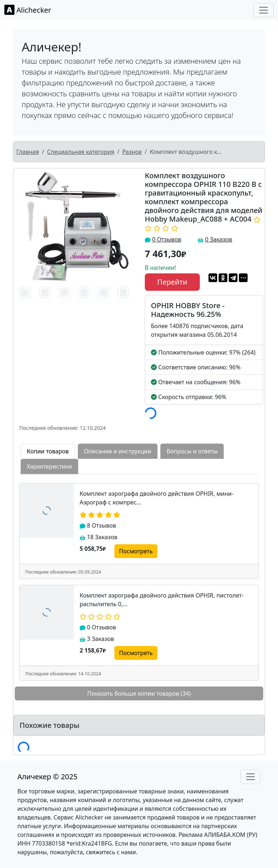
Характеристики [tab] (49, 466)
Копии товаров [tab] (48, 451)
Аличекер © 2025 (47, 777)
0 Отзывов (167, 239)
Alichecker (28, 10)
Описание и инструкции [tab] (118, 451)
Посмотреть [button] (136, 551)
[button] (22, 227)
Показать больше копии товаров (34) (139, 693)
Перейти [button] (172, 282)
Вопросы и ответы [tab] (192, 451)
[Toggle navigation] (264, 10)
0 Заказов (218, 239)
